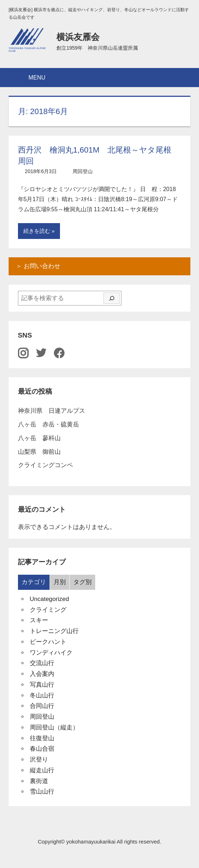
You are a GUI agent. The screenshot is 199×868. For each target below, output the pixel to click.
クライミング (48, 610)
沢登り (39, 760)
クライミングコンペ (45, 465)
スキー (39, 620)
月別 (60, 582)
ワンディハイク (51, 653)
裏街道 (39, 781)
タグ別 (82, 582)
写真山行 (42, 685)
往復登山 (42, 738)
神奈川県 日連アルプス (52, 411)
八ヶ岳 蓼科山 (39, 438)
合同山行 (42, 706)
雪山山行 (42, 792)
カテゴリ (34, 582)
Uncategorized (50, 599)
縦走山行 (42, 770)
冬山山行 (42, 695)
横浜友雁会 (78, 37)
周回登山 (83, 171)
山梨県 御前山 (39, 452)
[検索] (112, 298)
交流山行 (42, 663)
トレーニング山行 (54, 631)
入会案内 (42, 674)
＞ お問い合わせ (38, 266)
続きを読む (37, 231)
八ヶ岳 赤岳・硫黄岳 (48, 424)
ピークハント (48, 642)
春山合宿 (42, 749)
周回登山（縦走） (54, 727)
